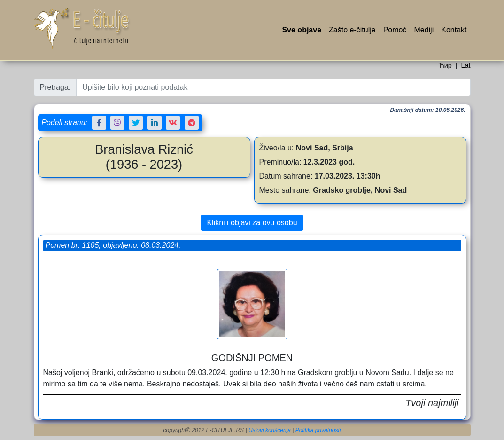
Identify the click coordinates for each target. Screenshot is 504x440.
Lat (465, 65)
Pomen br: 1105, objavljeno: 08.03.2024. (113, 245)
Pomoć (395, 30)
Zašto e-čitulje (352, 30)
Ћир (445, 65)
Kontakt (454, 30)
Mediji (424, 30)
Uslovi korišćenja (270, 430)
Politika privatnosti (318, 430)
